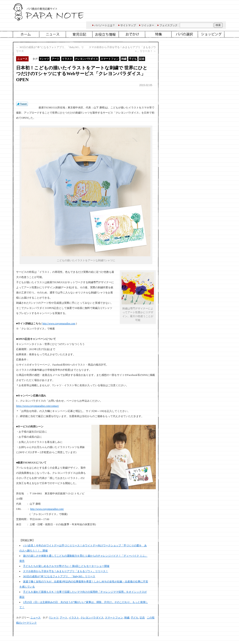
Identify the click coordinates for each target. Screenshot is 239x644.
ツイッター (148, 25)
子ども (133, 59)
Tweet (22, 104)
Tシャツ (44, 59)
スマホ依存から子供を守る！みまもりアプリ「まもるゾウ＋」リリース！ (66, 571)
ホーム (26, 34)
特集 (159, 34)
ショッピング (212, 34)
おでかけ (132, 34)
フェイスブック (169, 25)
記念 (142, 59)
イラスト (67, 59)
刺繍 (124, 59)
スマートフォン (110, 59)
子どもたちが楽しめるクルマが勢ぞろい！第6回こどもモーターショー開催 (66, 566)
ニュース (53, 34)
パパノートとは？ (105, 25)
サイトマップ (128, 25)
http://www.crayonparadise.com (59, 324)
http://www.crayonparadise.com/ (47, 509)
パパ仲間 (185, 34)
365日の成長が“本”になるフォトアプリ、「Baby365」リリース (59, 576)
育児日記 (79, 34)
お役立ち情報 (106, 34)
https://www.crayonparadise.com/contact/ (38, 406)
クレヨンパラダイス (86, 59)
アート (55, 59)
